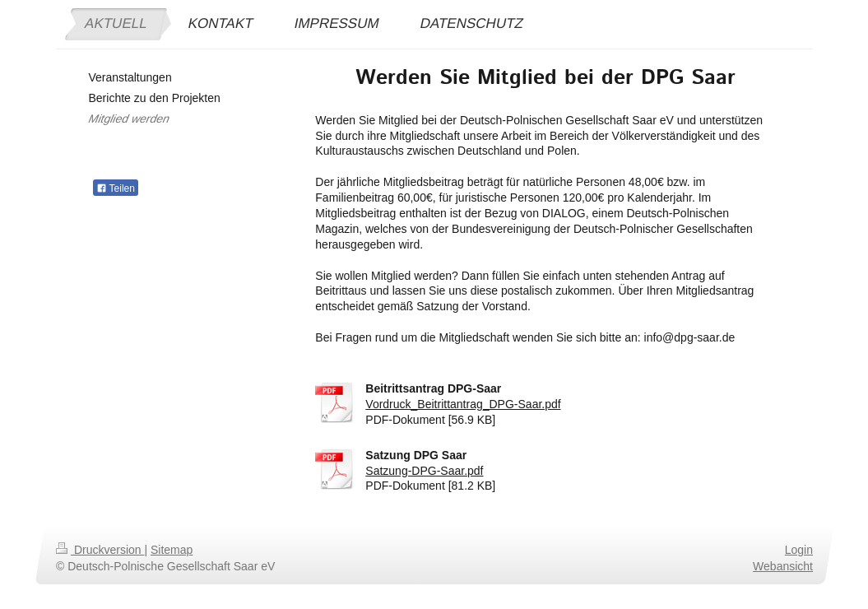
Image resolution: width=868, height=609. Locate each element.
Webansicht (783, 566)
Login (798, 550)
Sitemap (172, 550)
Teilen (116, 188)
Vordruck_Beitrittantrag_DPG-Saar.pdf (463, 404)
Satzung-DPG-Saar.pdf (424, 471)
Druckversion (100, 550)
